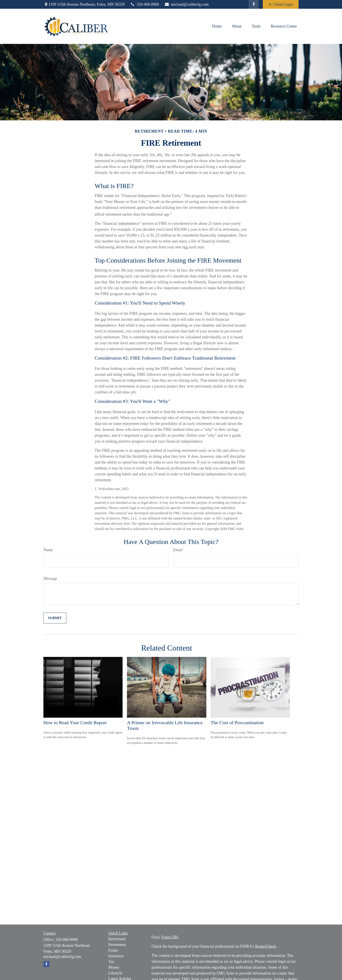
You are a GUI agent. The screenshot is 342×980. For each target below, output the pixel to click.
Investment (117, 945)
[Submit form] (55, 618)
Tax (111, 962)
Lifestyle (115, 973)
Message (50, 578)
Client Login (281, 4)
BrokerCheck (265, 946)
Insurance (116, 956)
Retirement (117, 939)
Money (114, 967)
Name (48, 550)
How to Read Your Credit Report (75, 723)
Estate (113, 950)
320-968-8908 (144, 4)
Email (178, 550)
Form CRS (170, 937)
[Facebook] (254, 4)
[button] (217, 26)
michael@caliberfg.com (186, 4)
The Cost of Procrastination (237, 723)
